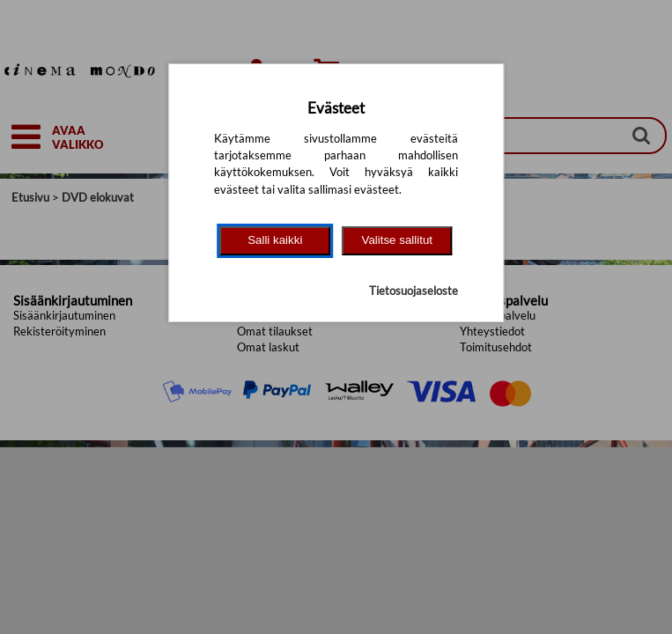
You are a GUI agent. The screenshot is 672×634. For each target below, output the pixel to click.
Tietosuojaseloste (414, 291)
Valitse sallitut (398, 240)
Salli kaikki (275, 240)
